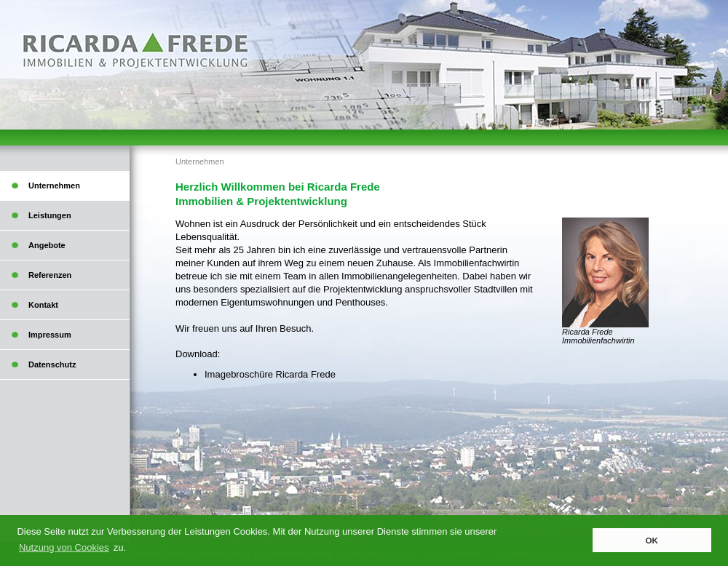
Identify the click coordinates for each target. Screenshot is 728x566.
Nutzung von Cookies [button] (64, 547)
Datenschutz (52, 364)
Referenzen (50, 275)
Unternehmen (200, 162)
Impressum (50, 335)
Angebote (47, 245)
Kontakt (43, 305)
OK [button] (652, 540)
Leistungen (50, 215)
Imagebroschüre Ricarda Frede (270, 374)
